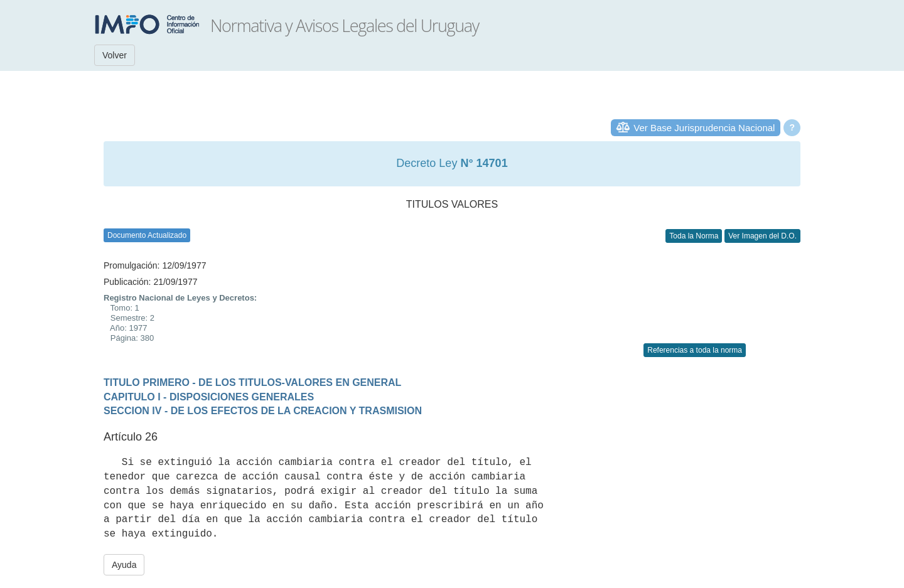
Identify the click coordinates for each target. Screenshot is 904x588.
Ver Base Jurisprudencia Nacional (704, 128)
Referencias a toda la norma (695, 350)
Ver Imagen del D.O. (762, 236)
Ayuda (124, 565)
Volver (115, 55)
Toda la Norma (694, 236)
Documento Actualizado (147, 235)
